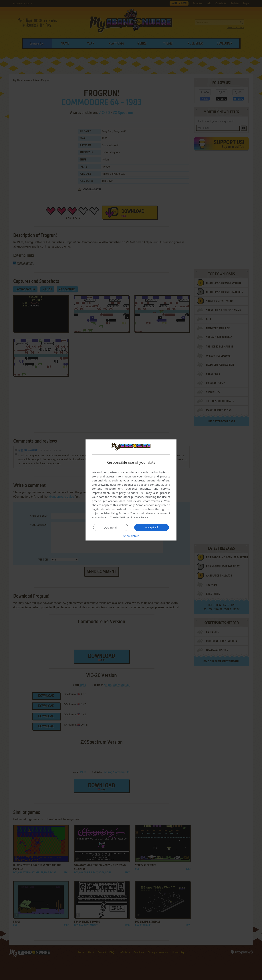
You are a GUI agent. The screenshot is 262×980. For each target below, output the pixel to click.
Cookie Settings (120, 517)
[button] (131, 536)
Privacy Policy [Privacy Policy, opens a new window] (139, 517)
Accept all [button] (152, 527)
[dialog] (131, 490)
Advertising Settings (116, 513)
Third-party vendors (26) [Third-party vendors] (128, 493)
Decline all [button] (111, 527)
